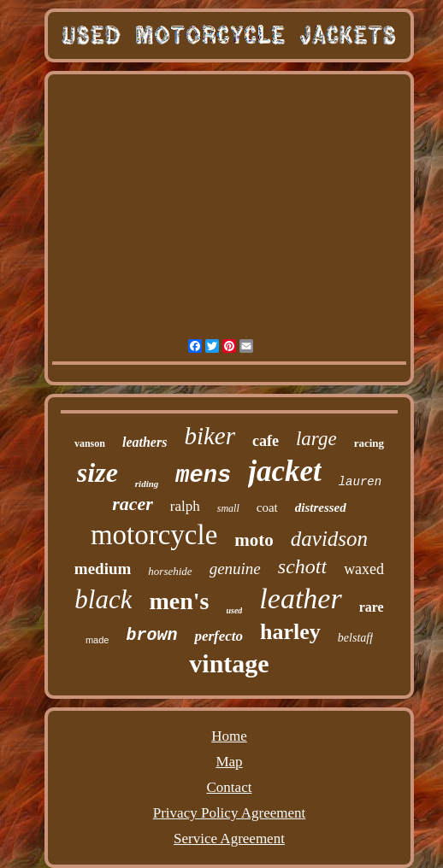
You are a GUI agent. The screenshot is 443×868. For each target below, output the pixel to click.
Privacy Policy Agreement (229, 813)
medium (103, 569)
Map (229, 762)
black (103, 599)
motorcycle (154, 535)
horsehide (170, 571)
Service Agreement (229, 839)
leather (300, 598)
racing (369, 443)
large (316, 439)
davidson (329, 539)
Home (229, 736)
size (97, 472)
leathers (145, 442)
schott (302, 566)
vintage (229, 663)
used (234, 610)
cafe (266, 441)
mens (203, 476)
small (228, 508)
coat (267, 507)
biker (210, 436)
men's (179, 601)
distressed (321, 507)
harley (290, 632)
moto (254, 540)
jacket (285, 471)
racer (133, 504)
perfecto (219, 636)
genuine (235, 569)
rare (372, 607)
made (97, 640)
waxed (364, 569)
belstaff (355, 638)
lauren (360, 482)
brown (151, 635)
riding (147, 484)
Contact (230, 787)
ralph (185, 506)
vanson (90, 443)
